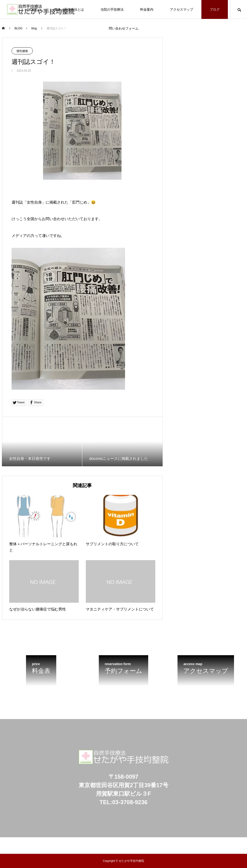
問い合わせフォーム (124, 28)
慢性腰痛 (22, 51)
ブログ (215, 9)
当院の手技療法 (112, 9)
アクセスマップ (182, 9)
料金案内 (147, 9)
